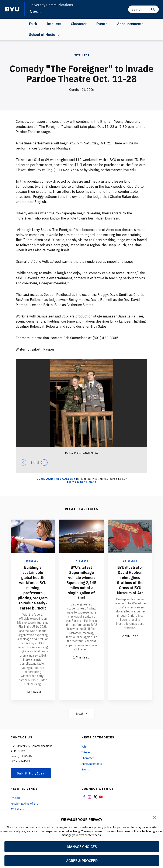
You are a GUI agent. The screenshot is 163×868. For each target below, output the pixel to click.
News (35, 11)
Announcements (130, 24)
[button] (155, 817)
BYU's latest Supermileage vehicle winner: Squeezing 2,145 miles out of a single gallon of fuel (81, 582)
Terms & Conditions (81, 482)
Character (79, 24)
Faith (33, 24)
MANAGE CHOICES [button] (82, 847)
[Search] (143, 9)
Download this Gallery (56, 479)
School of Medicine (44, 34)
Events (102, 24)
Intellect (54, 24)
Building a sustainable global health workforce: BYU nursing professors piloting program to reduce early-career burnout (33, 590)
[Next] (44, 462)
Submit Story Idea (33, 779)
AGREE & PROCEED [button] (82, 861)
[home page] (12, 9)
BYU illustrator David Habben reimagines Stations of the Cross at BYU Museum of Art (130, 580)
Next (82, 718)
